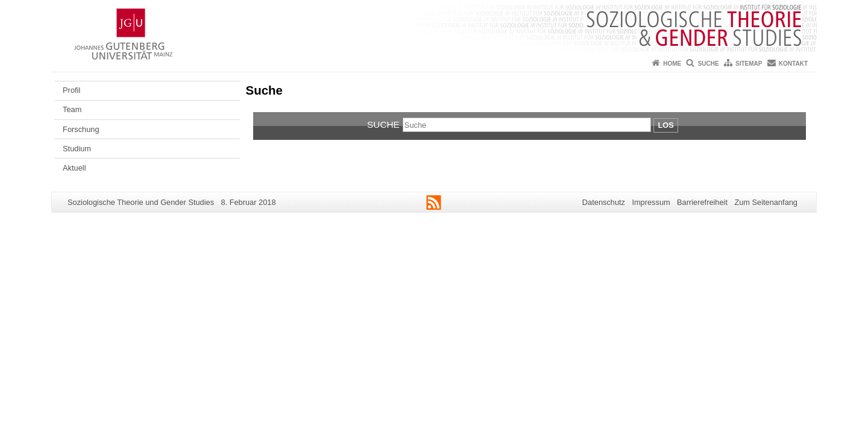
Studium (77, 149)
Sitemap (749, 64)
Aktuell (74, 168)
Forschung (81, 129)
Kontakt (793, 64)
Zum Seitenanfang (766, 202)
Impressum (651, 202)
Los (665, 125)
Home (672, 64)
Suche (709, 64)
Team (72, 109)
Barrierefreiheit (702, 202)
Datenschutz (604, 202)
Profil (71, 90)
